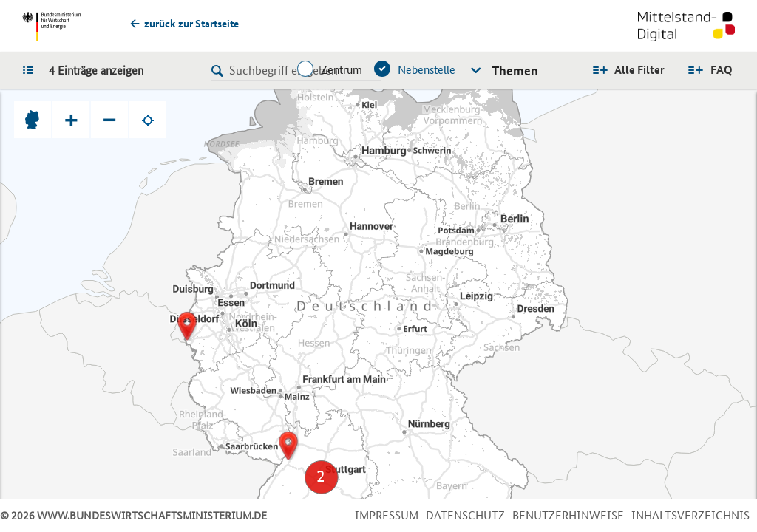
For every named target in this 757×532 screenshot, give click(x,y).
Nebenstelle (427, 70)
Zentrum (342, 70)
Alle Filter (639, 70)
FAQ (722, 70)
